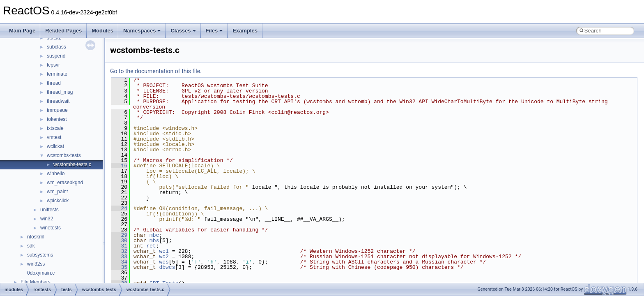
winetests (51, 228)
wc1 (164, 251)
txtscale (55, 128)
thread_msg (60, 92)
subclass (56, 47)
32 (119, 251)
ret (151, 246)
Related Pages (63, 31)
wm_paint (57, 192)
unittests (49, 210)
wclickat (55, 146)
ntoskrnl (36, 237)
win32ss (36, 264)
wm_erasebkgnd (65, 183)
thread (54, 83)
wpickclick (58, 201)
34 (119, 262)
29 (119, 235)
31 (119, 246)
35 (119, 267)
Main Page (22, 31)
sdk (31, 246)
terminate (57, 74)
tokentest (57, 119)
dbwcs (167, 267)
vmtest (54, 137)
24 (119, 208)
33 (119, 257)
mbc (154, 235)
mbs (154, 240)
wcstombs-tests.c (72, 164)
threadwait (58, 101)
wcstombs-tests (64, 155)
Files (214, 31)
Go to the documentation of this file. (156, 71)
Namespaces (142, 31)
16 (119, 166)
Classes (183, 31)
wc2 (164, 257)
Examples (245, 31)
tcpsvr (53, 65)
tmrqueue (57, 110)
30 (119, 240)
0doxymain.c (41, 273)
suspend (56, 56)
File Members (36, 282)
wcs (164, 262)
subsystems (40, 255)
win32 (47, 219)
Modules (102, 31)
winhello (56, 173)
